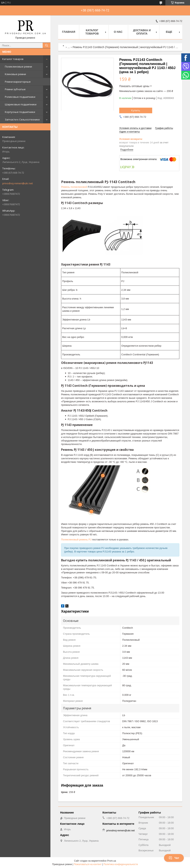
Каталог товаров (13, 59)
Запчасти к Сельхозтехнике (22, 119)
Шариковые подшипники (21, 104)
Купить (136, 110)
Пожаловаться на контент (88, 864)
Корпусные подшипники (20, 112)
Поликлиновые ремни (18, 67)
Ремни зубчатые (15, 89)
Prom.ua (112, 861)
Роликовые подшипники (20, 97)
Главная (69, 32)
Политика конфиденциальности (121, 864)
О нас (118, 32)
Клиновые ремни (15, 74)
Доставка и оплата (142, 32)
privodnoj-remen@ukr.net (18, 183)
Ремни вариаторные (18, 82)
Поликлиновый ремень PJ (76, 540)
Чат (174, 858)
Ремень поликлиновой (74, 187)
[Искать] (47, 45)
